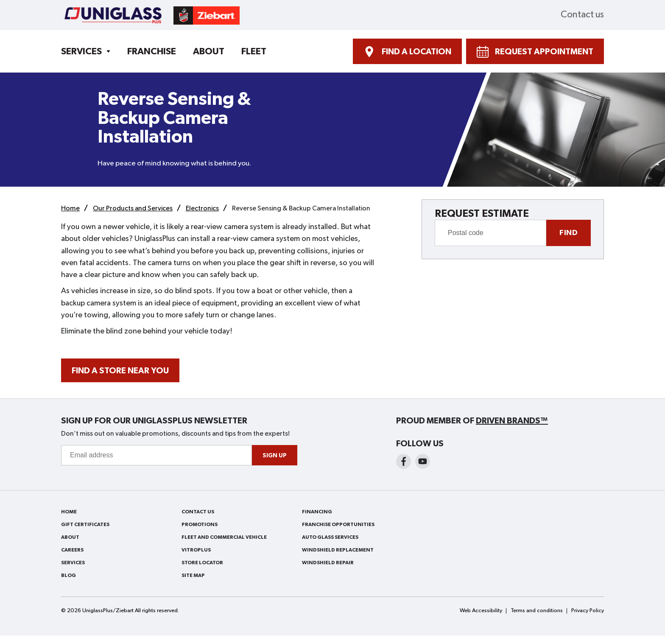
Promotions (200, 524)
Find (569, 233)
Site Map (193, 575)
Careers (72, 550)
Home (69, 512)
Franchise (152, 51)
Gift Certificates (85, 524)
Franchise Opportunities (338, 524)
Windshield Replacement (338, 550)
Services (81, 51)
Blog (68, 575)
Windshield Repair (328, 563)
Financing (317, 512)
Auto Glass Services (330, 537)
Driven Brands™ (512, 421)
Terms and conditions (537, 611)
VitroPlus (196, 550)
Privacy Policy (588, 611)
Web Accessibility (481, 611)
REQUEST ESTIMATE (482, 214)
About (209, 51)
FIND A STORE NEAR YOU (120, 371)
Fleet (254, 51)
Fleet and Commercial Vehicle (224, 537)
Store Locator (202, 563)
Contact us (582, 15)
